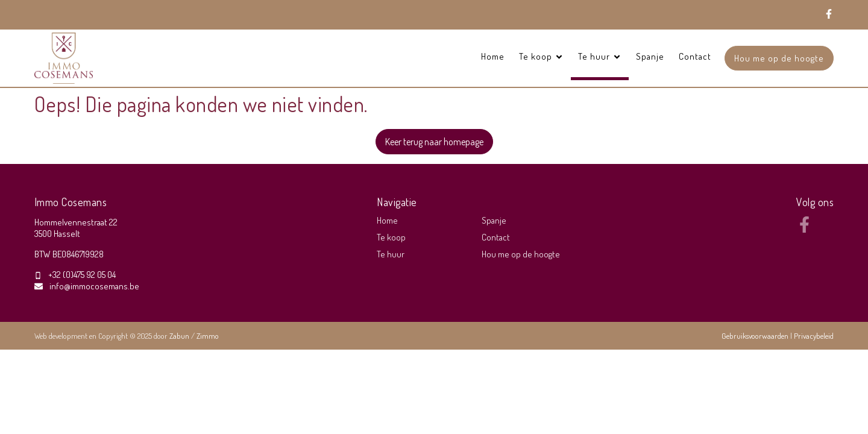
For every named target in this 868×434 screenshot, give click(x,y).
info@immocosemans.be (94, 286)
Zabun (179, 336)
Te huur (391, 254)
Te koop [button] (541, 56)
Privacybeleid (814, 336)
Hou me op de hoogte (779, 58)
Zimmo (208, 336)
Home (493, 56)
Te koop (391, 237)
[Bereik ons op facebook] (804, 229)
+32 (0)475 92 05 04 (82, 275)
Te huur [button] (600, 56)
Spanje (650, 56)
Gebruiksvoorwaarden (756, 336)
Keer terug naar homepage (434, 142)
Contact (695, 56)
